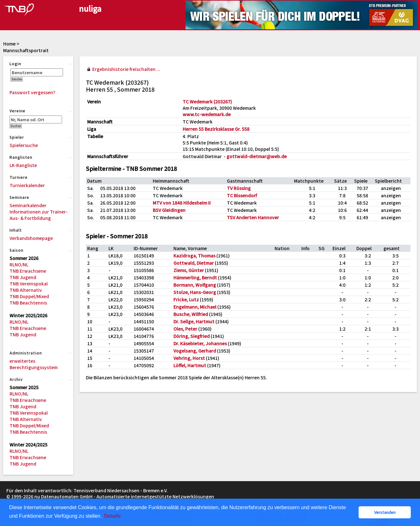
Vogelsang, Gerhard (195, 351)
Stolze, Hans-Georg (195, 292)
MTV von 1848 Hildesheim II (182, 203)
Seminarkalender (28, 205)
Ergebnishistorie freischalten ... (126, 69)
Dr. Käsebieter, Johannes (200, 343)
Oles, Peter (185, 329)
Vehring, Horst (189, 358)
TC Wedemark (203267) (207, 102)
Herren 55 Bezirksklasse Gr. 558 (216, 129)
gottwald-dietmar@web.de (257, 156)
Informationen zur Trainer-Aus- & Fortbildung (39, 215)
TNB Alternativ (26, 290)
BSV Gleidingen (169, 210)
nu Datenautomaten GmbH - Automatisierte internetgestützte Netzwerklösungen (124, 496)
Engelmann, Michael (195, 307)
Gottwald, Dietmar (194, 263)
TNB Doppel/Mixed (29, 296)
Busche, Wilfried (191, 314)
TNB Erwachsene (28, 271)
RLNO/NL (19, 264)
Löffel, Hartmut (190, 365)
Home (9, 44)
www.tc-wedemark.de (207, 114)
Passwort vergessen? (32, 92)
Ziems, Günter (189, 270)
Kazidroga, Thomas (194, 256)
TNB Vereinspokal (29, 284)
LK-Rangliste (23, 165)
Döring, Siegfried (192, 336)
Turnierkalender (27, 185)
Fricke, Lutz (186, 299)
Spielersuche (24, 145)
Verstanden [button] (385, 512)
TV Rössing (239, 188)
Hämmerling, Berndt (195, 277)
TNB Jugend (23, 277)
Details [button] (112, 516)
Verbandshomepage (31, 238)
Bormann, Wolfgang (195, 285)
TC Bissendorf (242, 195)
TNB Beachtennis (28, 303)
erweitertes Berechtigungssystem (34, 364)
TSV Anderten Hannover (253, 217)
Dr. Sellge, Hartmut (194, 321)
